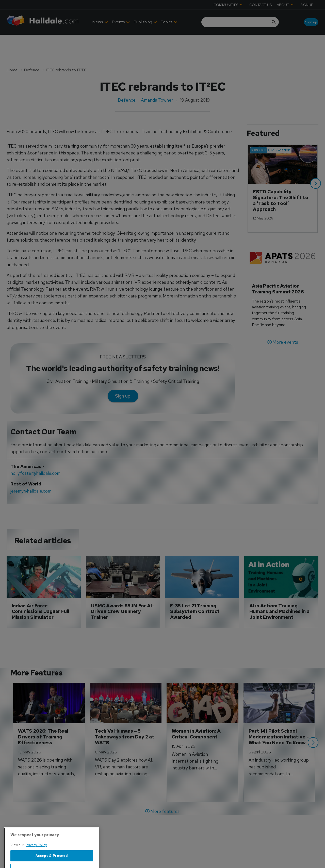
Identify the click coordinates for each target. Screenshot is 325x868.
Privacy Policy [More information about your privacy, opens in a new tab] (36, 864)
